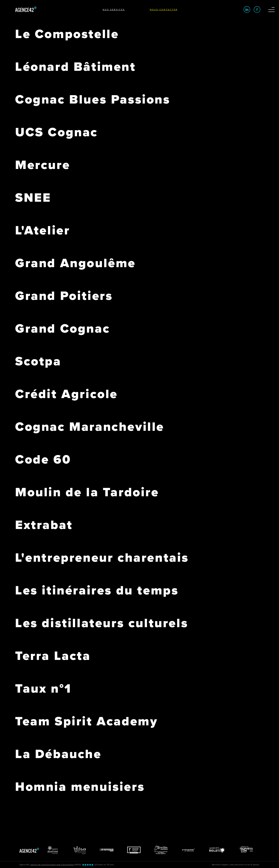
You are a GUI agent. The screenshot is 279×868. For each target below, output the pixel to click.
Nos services (114, 10)
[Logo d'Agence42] (26, 11)
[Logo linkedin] (247, 10)
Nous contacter (164, 10)
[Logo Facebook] (257, 10)
